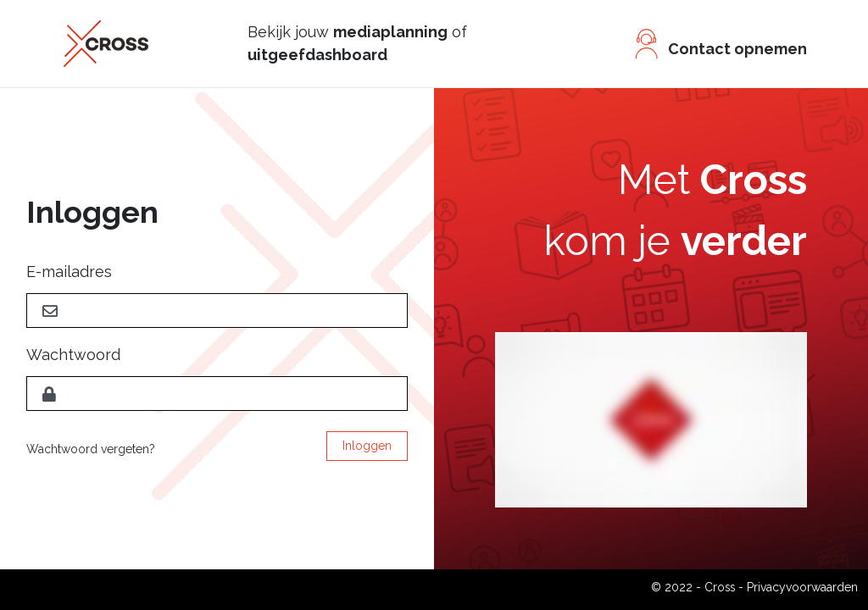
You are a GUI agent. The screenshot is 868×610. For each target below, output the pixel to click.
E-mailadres (69, 272)
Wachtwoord (73, 355)
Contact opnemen (737, 49)
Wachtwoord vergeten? (91, 449)
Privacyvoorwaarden (802, 587)
